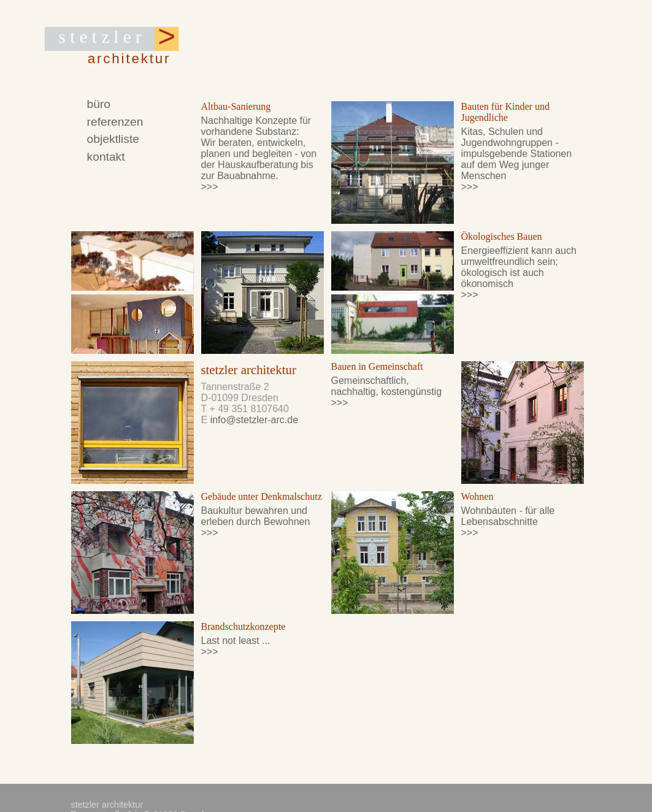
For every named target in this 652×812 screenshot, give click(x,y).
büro (98, 104)
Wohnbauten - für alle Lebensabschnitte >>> (508, 522)
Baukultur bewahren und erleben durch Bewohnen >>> (256, 522)
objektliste (113, 139)
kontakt (105, 157)
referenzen (115, 121)
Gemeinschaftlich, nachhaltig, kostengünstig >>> (387, 392)
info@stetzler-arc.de (254, 420)
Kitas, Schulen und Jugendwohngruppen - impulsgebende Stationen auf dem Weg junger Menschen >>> (517, 159)
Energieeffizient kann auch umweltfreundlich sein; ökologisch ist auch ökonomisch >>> (519, 273)
